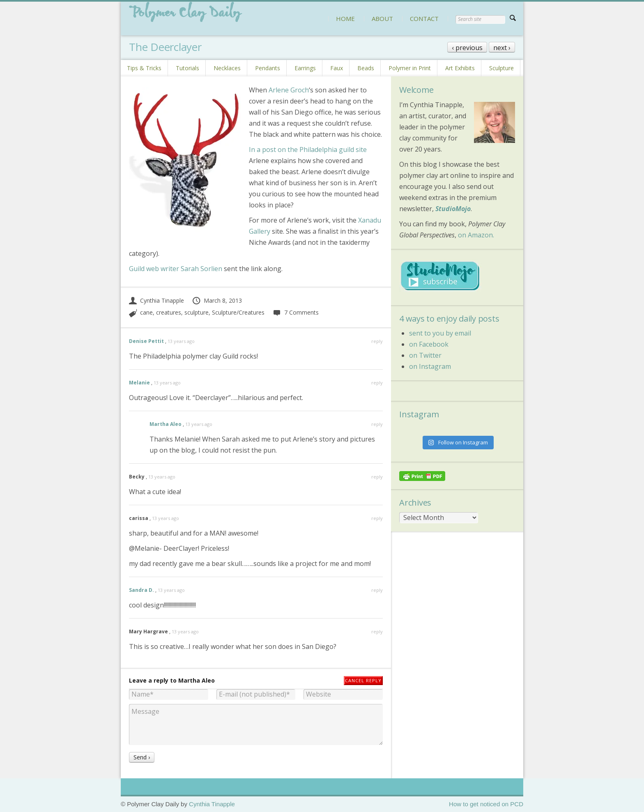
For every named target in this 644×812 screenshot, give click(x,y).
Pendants (268, 68)
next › (502, 48)
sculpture (197, 312)
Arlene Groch (288, 90)
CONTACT (424, 18)
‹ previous (467, 48)
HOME (345, 18)
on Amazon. (476, 235)
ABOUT (382, 18)
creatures (169, 312)
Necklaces (227, 68)
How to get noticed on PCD (486, 804)
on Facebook (429, 344)
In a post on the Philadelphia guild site (308, 150)
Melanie (139, 383)
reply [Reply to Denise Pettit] (377, 341)
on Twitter (425, 355)
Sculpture (501, 68)
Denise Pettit (146, 341)
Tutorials (187, 68)
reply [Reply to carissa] (377, 518)
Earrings (305, 68)
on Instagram (430, 366)
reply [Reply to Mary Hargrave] (377, 631)
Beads (366, 68)
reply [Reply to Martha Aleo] (377, 424)
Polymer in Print (410, 68)
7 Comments (296, 312)
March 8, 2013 (217, 300)
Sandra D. (141, 590)
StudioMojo (453, 209)
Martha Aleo (166, 424)
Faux (337, 68)
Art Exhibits (460, 68)
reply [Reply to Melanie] (377, 383)
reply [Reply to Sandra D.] (377, 590)
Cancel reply (363, 680)
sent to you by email (440, 333)
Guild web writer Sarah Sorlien (176, 269)
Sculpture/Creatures (238, 312)
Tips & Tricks (144, 68)
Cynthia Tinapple (156, 300)
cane (146, 312)
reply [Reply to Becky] (377, 477)
